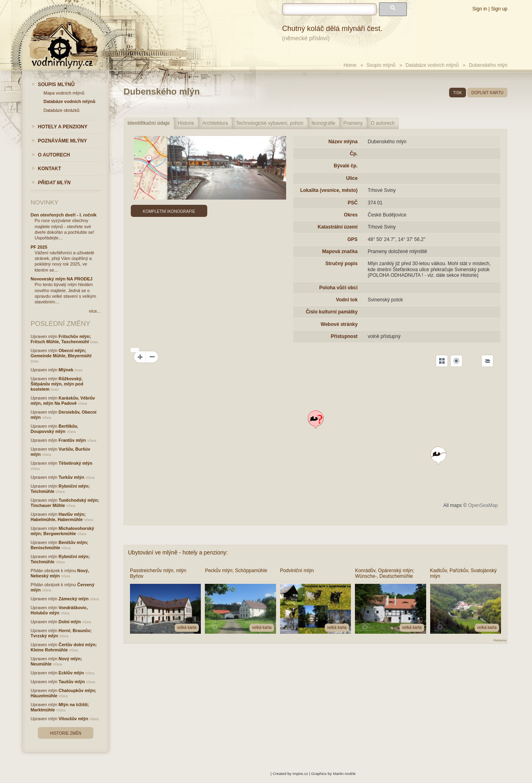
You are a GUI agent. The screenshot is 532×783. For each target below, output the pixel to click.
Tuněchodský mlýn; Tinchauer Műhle (65, 503)
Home (350, 65)
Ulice (352, 178)
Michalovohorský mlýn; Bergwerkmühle (62, 531)
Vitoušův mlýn (74, 719)
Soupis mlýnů (381, 65)
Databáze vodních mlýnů (432, 65)
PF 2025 (39, 247)
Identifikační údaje (149, 123)
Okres (351, 215)
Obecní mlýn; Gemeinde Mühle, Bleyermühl (61, 353)
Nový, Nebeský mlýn (60, 573)
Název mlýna (343, 142)
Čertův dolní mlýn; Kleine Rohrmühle (64, 647)
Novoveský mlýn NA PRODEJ (62, 279)
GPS (352, 239)
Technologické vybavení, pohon (269, 123)
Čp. (354, 154)
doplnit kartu (487, 93)
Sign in (480, 9)
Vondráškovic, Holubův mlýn (59, 610)
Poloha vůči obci (338, 288)
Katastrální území (337, 227)
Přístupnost (344, 336)
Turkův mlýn (71, 477)
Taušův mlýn (72, 682)
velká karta (187, 627)
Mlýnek (66, 370)
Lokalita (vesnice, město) (329, 190)
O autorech (383, 123)
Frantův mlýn (72, 440)
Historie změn (66, 733)
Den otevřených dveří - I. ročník (64, 215)
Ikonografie (323, 123)
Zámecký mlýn (74, 599)
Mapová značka (340, 251)
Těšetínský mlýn (76, 463)
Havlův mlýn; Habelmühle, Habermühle (58, 517)
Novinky (44, 202)
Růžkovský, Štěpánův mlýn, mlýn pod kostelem (57, 384)
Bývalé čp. (345, 166)
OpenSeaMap (483, 505)
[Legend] (487, 361)
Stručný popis (342, 264)
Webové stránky (339, 324)
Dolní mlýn (70, 622)
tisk (458, 93)
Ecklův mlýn (71, 673)
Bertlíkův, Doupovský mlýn (54, 429)
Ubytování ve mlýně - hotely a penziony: (178, 552)
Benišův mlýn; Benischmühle (59, 545)
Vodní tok (347, 300)
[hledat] (329, 9)
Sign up (499, 9)
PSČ (353, 203)
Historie (186, 123)
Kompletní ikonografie (169, 211)
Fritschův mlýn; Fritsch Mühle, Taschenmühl (61, 339)
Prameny (353, 123)
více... (95, 311)
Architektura (215, 123)
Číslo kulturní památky (332, 312)
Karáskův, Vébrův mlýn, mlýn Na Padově (63, 401)
